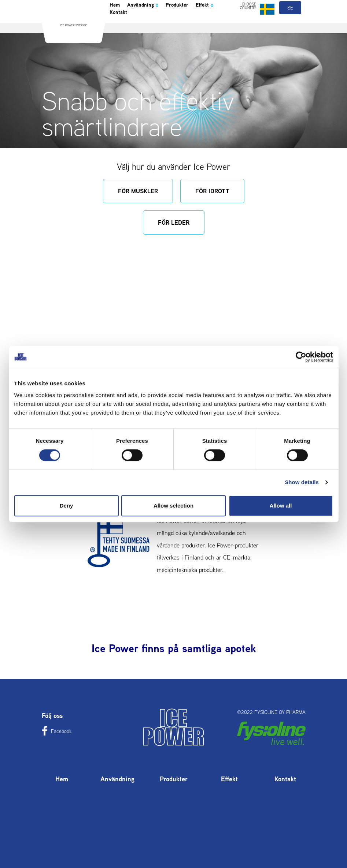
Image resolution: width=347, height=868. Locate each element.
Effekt (121, 34)
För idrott (212, 191)
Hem (117, 23)
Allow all (281, 506)
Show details (302, 482)
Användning (152, 23)
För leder (174, 222)
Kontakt (152, 34)
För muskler (138, 191)
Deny (67, 506)
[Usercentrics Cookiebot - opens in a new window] (301, 357)
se (291, 25)
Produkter (195, 23)
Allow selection (173, 506)
